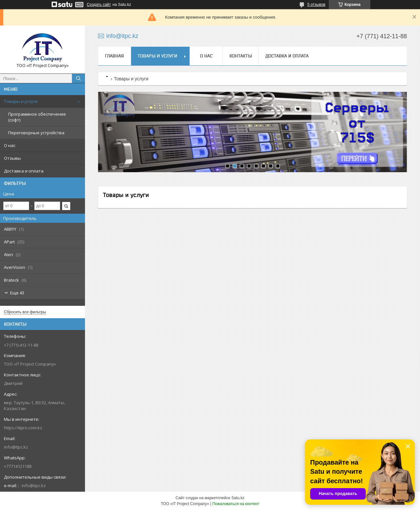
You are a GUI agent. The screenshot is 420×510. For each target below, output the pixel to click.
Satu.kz (238, 498)
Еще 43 (17, 293)
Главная (114, 56)
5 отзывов (316, 5)
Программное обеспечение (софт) (37, 117)
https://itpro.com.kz (23, 428)
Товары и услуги (21, 101)
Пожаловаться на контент (236, 504)
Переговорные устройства (36, 133)
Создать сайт (99, 5)
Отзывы (12, 158)
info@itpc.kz (16, 447)
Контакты (241, 56)
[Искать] (78, 78)
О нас (10, 145)
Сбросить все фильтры (25, 312)
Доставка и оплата (24, 171)
